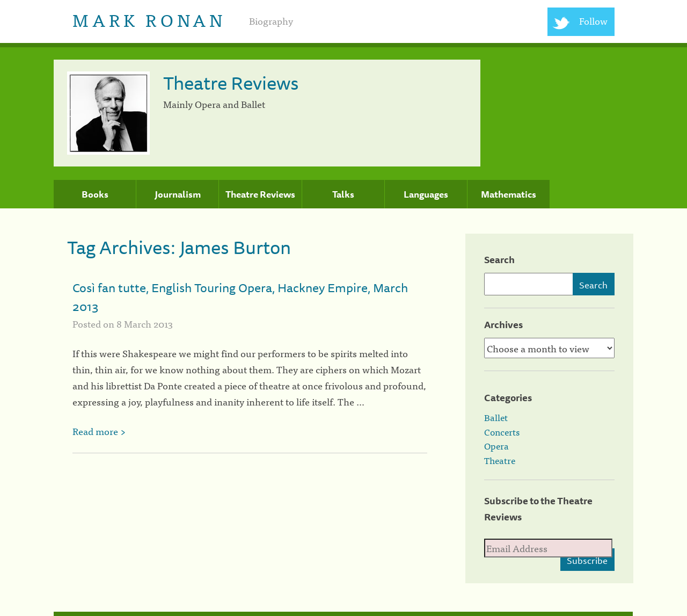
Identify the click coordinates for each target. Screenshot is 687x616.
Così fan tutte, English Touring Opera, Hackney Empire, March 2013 (240, 297)
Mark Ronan (149, 19)
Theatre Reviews (260, 194)
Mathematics (509, 194)
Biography (271, 21)
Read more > (99, 431)
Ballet (496, 417)
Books (95, 194)
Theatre (500, 460)
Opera (496, 446)
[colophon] (343, 614)
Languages (426, 194)
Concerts (502, 432)
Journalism (178, 194)
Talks (343, 194)
